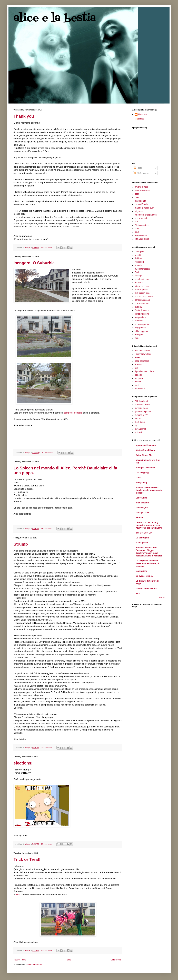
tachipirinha (142, 571)
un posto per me (142, 324)
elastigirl (139, 276)
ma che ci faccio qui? (144, 208)
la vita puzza (142, 543)
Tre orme (139, 321)
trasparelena (140, 317)
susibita (138, 307)
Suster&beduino (142, 310)
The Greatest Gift (144, 533)
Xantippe (139, 335)
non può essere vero (144, 297)
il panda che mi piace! (145, 371)
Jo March (139, 283)
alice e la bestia (55, 18)
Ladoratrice (141, 498)
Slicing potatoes (142, 225)
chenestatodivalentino (147, 589)
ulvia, (18, 894)
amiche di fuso (141, 187)
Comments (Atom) (34, 965)
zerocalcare (140, 389)
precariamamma (142, 304)
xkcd (137, 385)
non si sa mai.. (141, 218)
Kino (138, 594)
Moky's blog (142, 483)
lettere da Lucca (142, 286)
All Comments (142, 173)
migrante (139, 211)
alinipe (141, 119)
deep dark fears (142, 361)
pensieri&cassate (142, 300)
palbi (138, 478)
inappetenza (140, 201)
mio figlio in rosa (142, 293)
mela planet (140, 422)
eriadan (138, 364)
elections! (23, 763)
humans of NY (141, 415)
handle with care (142, 279)
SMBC (138, 358)
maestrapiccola (142, 290)
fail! (136, 368)
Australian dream (142, 191)
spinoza (138, 375)
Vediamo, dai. (142, 508)
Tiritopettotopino (142, 314)
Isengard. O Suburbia (34, 263)
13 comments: (47, 529)
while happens (141, 331)
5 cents (138, 255)
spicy (137, 229)
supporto (139, 378)
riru (136, 222)
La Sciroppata (142, 538)
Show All (161, 597)
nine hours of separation (146, 215)
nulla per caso (143, 513)
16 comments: (47, 844)
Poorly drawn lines (143, 354)
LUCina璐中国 (142, 473)
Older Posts (116, 960)
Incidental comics (143, 351)
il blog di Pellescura (145, 468)
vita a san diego (142, 239)
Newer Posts (20, 960)
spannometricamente (146, 445)
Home (68, 960)
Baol (137, 272)
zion (137, 338)
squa (137, 232)
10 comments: (48, 453)
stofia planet (140, 429)
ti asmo (138, 382)
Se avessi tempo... (145, 576)
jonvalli (138, 418)
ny (136, 425)
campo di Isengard (73, 413)
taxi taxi (138, 432)
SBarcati (140, 518)
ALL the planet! (142, 401)
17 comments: (47, 247)
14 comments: (47, 950)
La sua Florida (141, 204)
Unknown (142, 114)
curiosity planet (142, 408)
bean (137, 194)
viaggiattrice (140, 328)
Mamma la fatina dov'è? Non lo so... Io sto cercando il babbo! (149, 490)
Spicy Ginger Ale (144, 455)
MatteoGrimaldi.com (146, 450)
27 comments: (47, 748)
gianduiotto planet (143, 412)
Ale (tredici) (140, 262)
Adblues (138, 258)
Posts (138, 168)
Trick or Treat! (27, 859)
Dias (137, 197)
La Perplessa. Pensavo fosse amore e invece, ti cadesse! (147, 563)
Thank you (24, 116)
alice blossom (142, 503)
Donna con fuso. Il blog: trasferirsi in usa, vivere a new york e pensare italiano (149, 525)
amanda (138, 265)
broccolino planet (142, 405)
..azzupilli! (139, 252)
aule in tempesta (142, 269)
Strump (21, 544)
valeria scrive (141, 236)
